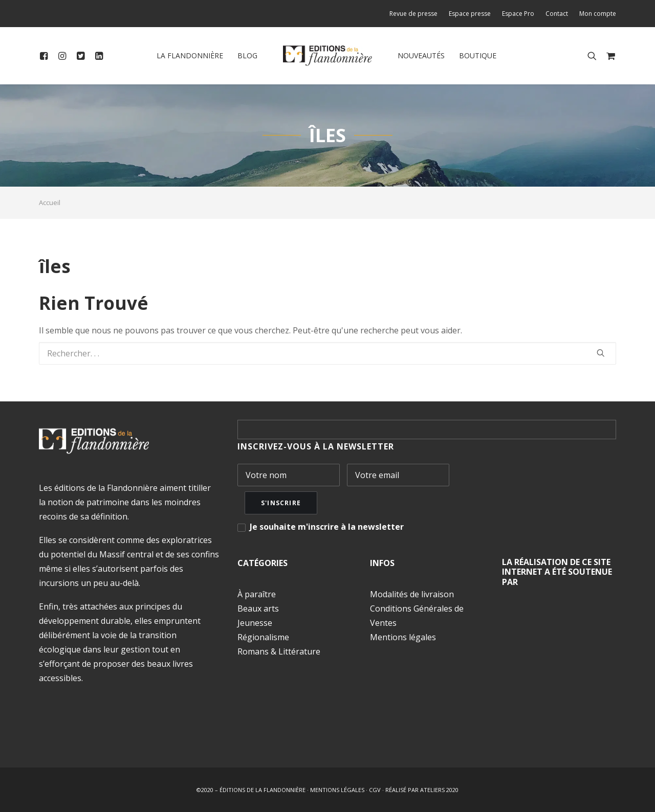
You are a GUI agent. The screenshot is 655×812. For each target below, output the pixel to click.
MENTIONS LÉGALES (337, 790)
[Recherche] (327, 353)
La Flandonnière (190, 55)
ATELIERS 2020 (439, 790)
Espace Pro (518, 14)
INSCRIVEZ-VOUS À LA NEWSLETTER (316, 446)
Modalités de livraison (412, 594)
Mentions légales (403, 637)
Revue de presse (413, 14)
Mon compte (598, 14)
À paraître (257, 594)
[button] (46, 56)
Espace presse (470, 14)
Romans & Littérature (279, 651)
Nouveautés (421, 55)
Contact (557, 14)
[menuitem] (416, 14)
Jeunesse (255, 623)
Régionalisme (263, 637)
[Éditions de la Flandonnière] (328, 56)
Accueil (50, 202)
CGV (375, 790)
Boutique (478, 55)
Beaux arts (258, 608)
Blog (247, 55)
